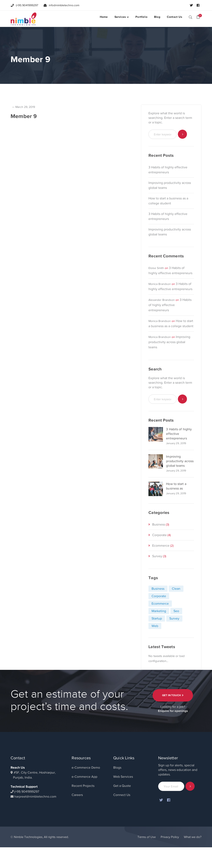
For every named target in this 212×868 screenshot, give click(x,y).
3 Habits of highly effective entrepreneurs (168, 170)
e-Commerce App (84, 777)
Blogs (117, 768)
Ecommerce (161, 546)
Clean (176, 589)
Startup (157, 618)
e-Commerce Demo (86, 768)
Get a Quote (122, 786)
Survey (157, 556)
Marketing (159, 611)
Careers (77, 795)
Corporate (159, 535)
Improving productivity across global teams (170, 185)
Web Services (123, 777)
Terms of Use (147, 837)
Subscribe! (190, 786)
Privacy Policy (170, 837)
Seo (176, 611)
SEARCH (190, 17)
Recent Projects (83, 786)
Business (159, 524)
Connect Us (122, 795)
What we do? (193, 837)
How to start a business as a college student (168, 201)
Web (155, 626)
